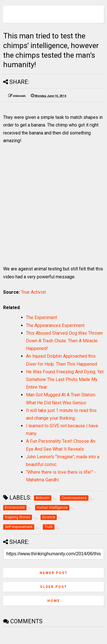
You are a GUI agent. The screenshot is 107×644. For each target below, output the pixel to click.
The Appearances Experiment (55, 325)
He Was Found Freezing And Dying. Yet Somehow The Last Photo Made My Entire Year (65, 379)
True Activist (34, 292)
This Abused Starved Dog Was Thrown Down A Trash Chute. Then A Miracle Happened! (64, 341)
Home (54, 601)
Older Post (53, 587)
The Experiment (42, 317)
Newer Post (54, 573)
